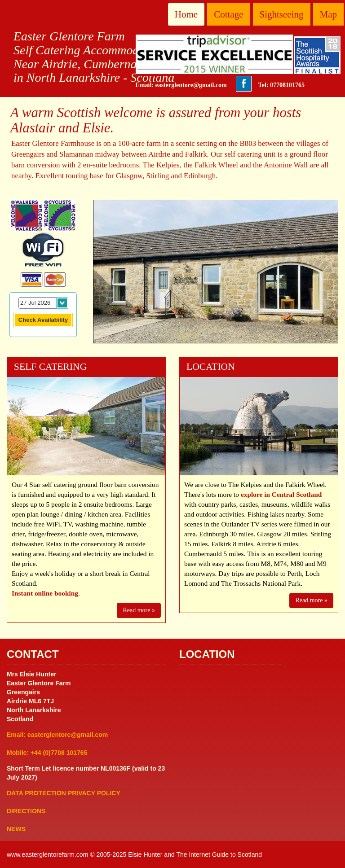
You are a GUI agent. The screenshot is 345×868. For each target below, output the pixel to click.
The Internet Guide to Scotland (219, 855)
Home (186, 14)
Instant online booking (45, 593)
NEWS (16, 829)
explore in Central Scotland (281, 494)
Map (329, 14)
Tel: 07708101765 (281, 85)
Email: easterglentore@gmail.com (181, 85)
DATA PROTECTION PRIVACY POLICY (64, 793)
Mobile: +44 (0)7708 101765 (47, 753)
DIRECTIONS (26, 811)
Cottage (228, 14)
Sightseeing (282, 14)
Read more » (139, 610)
